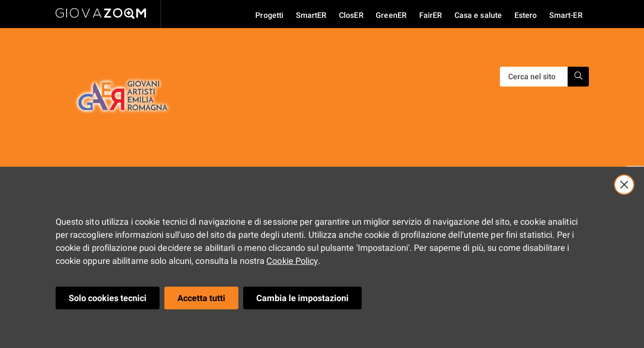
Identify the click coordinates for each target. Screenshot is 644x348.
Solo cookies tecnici (108, 298)
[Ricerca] (534, 77)
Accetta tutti (201, 298)
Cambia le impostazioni (302, 298)
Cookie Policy (292, 261)
